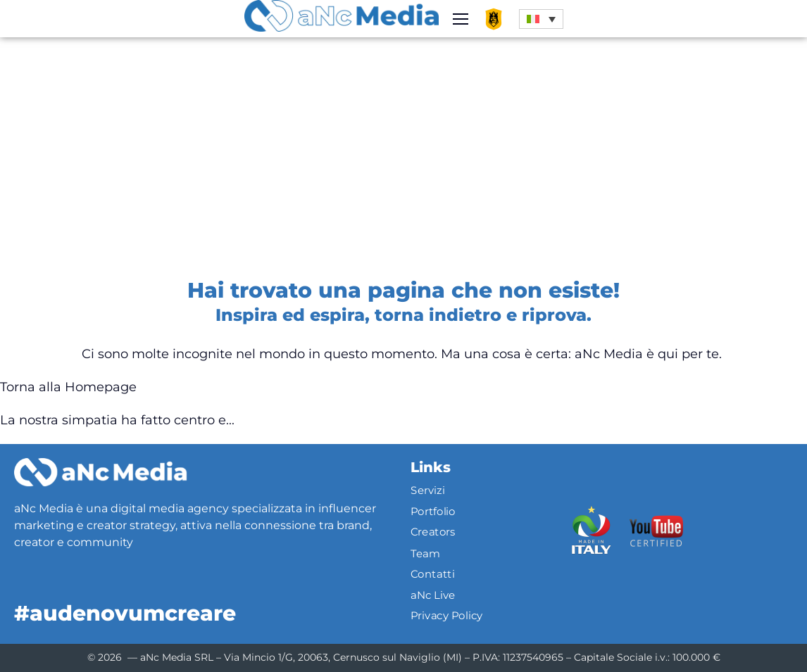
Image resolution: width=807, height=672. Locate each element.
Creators (433, 533)
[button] (541, 19)
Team (425, 553)
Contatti (433, 574)
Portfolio (433, 512)
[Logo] (100, 472)
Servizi (427, 490)
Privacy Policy (447, 616)
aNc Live (433, 595)
